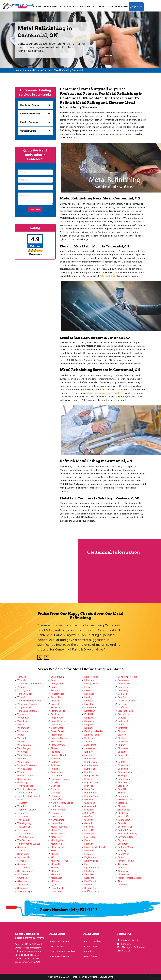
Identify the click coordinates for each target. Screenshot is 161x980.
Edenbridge (90, 871)
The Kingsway (24, 823)
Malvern (55, 881)
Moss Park (56, 837)
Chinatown (123, 748)
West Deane (23, 762)
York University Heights (29, 684)
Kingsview (89, 721)
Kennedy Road (92, 735)
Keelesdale (90, 738)
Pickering (56, 752)
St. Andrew (23, 874)
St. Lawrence (24, 868)
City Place (123, 742)
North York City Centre (62, 803)
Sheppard (22, 888)
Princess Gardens (60, 738)
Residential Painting (45, 7)
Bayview (122, 840)
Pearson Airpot (58, 755)
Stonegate (23, 861)
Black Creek (124, 813)
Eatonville (89, 874)
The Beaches (24, 840)
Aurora (121, 857)
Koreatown (90, 711)
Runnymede (57, 684)
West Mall (22, 752)
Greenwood (90, 806)
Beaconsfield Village (128, 834)
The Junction (24, 827)
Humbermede (91, 765)
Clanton (122, 731)
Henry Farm (90, 789)
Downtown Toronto (127, 677)
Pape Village (57, 772)
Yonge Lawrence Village (29, 701)
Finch (87, 840)
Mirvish (55, 851)
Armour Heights (126, 861)
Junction (89, 742)
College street (125, 721)
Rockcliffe (56, 697)
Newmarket (57, 823)
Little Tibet (56, 891)
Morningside (57, 840)
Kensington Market (94, 731)
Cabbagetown (125, 772)
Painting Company (96, 7)
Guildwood (90, 803)
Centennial (123, 755)
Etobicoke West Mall (95, 847)
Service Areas (90, 956)
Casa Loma (124, 759)
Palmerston (57, 776)
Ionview (88, 755)
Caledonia (123, 769)
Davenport (123, 704)
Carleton (122, 762)
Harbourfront (91, 793)
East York (89, 878)
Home (18, 70)
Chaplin (122, 752)
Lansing (88, 697)
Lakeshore (90, 704)
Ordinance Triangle (60, 779)
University (22, 782)
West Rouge (23, 748)
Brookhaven (124, 779)
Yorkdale (22, 680)
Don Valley (123, 690)
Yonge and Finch (26, 707)
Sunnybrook (23, 854)
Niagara (55, 813)
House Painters (56, 946)
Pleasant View (58, 745)
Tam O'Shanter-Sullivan (29, 844)
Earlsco (88, 885)
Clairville (122, 735)
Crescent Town (125, 711)
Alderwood (123, 874)
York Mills (22, 687)
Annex (121, 868)
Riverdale (55, 704)
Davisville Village (126, 701)
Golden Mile (90, 813)
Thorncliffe (23, 813)
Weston (21, 742)
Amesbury (123, 871)
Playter (54, 748)
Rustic (54, 680)
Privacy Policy (90, 946)
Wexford (22, 738)
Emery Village (91, 861)
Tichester (22, 803)
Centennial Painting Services (37, 70)
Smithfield (23, 878)
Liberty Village (92, 684)
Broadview (123, 786)
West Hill (22, 759)
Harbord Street (92, 796)
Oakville (55, 789)
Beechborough (125, 827)
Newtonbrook (58, 820)
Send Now (35, 209)
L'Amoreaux (90, 707)
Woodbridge (24, 718)
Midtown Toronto (59, 861)
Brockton (122, 782)
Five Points (90, 837)
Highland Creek (92, 782)
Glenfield (89, 817)
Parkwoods (56, 759)
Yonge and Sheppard (28, 704)
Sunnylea (22, 851)
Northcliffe (56, 799)
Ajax (120, 881)
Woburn (21, 725)
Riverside (55, 701)
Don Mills (122, 694)
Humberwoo (91, 762)
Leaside (88, 690)
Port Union (56, 742)
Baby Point (123, 854)
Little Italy (89, 680)
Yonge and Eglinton (27, 711)
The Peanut (23, 820)
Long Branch (57, 888)
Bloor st (122, 806)
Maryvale (55, 864)
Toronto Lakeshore (27, 789)
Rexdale (55, 714)
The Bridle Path (25, 837)
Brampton (123, 796)
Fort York (89, 827)
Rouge (54, 687)
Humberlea (90, 769)
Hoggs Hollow (91, 776)
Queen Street (57, 731)
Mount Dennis (58, 834)
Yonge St (22, 697)
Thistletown (23, 817)
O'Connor (56, 796)
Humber (88, 772)
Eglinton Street (92, 868)
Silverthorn (23, 881)
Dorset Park (124, 687)
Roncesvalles (57, 694)
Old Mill (55, 782)
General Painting (118, 7)
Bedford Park (124, 830)
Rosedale (56, 690)
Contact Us (89, 951)
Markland (56, 871)
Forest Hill (89, 830)
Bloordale (123, 803)
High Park (89, 786)
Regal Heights (58, 721)
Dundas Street (91, 888)
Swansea (22, 847)
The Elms (22, 830)
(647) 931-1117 (136, 7)
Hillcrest (89, 779)
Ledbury (88, 687)
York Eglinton (24, 690)
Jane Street (90, 745)
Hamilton (89, 799)
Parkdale (55, 769)
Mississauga (57, 847)
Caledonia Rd (124, 765)
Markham (56, 874)
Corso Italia (124, 714)
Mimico (55, 854)
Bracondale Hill (125, 799)
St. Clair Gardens (26, 871)
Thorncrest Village (27, 810)
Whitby (21, 735)
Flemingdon (90, 834)
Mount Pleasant (59, 827)
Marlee (54, 868)
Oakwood (56, 786)
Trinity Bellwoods (26, 786)
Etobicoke (89, 851)
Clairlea (122, 738)
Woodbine (22, 721)
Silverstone (23, 885)
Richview (55, 707)
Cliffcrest (122, 728)
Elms (87, 864)
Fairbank (89, 844)
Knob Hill (89, 714)
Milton (54, 857)
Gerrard (88, 823)
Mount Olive (57, 830)
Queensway (57, 725)
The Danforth (24, 834)
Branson (122, 793)
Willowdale (23, 731)
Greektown (90, 810)
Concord (122, 718)
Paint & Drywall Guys (102, 977)
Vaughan (22, 772)
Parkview (55, 765)
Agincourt (123, 885)
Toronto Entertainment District (29, 798)
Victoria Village (25, 769)
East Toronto (91, 881)
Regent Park (57, 718)
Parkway (55, 762)
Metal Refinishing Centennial (68, 70)
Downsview (124, 680)
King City (89, 728)
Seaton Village (25, 891)
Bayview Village (126, 837)
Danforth (122, 707)
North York (56, 806)
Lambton (89, 701)
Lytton (54, 885)
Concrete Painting (92, 941)
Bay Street (123, 844)
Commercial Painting (71, 7)
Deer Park (123, 697)
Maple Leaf (56, 878)
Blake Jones (124, 810)
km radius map (39, 571)
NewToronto (57, 817)
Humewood (90, 759)
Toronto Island (25, 793)
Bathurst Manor (126, 847)
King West (89, 725)
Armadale (123, 864)
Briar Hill (122, 789)
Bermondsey (124, 820)
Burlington (123, 776)
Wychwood (23, 714)
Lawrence (89, 694)
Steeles (21, 864)
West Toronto (24, 745)
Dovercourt (123, 684)
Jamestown (90, 748)
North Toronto (58, 810)
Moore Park (57, 844)
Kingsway (89, 718)
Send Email (127, 944)
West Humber (24, 755)
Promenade (57, 735)
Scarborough (57, 677)
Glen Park (89, 820)
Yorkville (22, 677)
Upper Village (24, 779)
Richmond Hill (58, 711)
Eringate (89, 854)
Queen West (57, 728)
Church (121, 745)
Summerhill (23, 857)
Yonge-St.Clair (24, 694)
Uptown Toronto (25, 776)
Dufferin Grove (92, 891)
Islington (89, 752)
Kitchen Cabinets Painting (62, 951)
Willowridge (23, 728)
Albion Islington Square (129, 878)
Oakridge (55, 793)
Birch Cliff (123, 817)
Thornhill (22, 806)
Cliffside (122, 725)
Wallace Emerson (26, 765)
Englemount (90, 857)
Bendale (122, 823)
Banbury (122, 851)
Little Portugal (91, 677)
